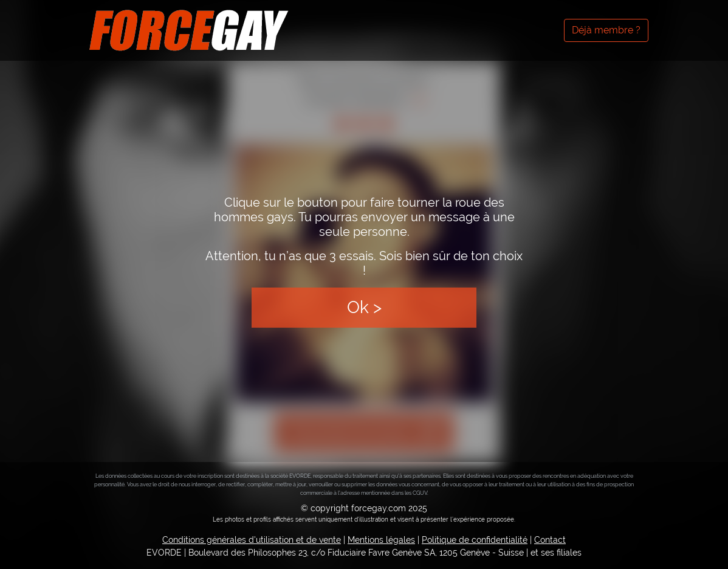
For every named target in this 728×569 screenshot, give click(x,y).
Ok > (364, 307)
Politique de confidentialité (475, 540)
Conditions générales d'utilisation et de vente (252, 540)
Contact (550, 540)
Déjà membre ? (606, 30)
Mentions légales (381, 540)
